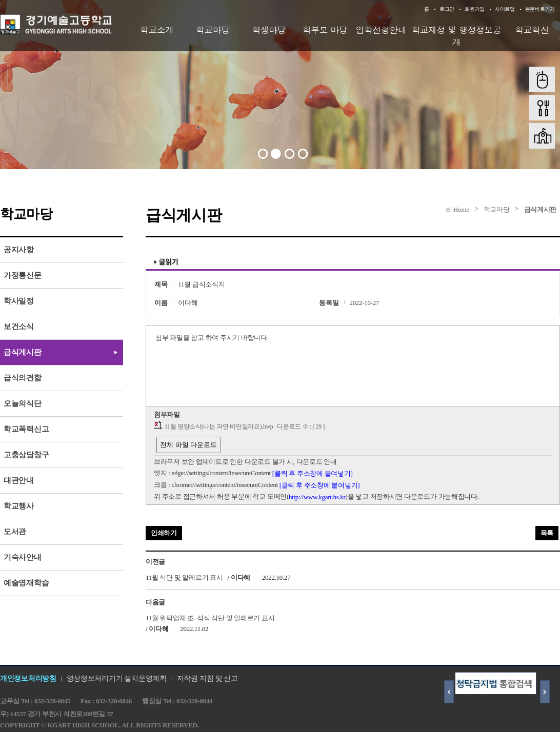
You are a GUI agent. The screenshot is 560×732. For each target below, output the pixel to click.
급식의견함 (23, 378)
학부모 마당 (325, 30)
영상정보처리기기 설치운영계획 (117, 678)
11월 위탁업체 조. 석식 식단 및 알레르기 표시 (210, 617)
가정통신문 (23, 275)
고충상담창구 (26, 455)
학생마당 (269, 30)
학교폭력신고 (26, 429)
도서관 (15, 532)
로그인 (447, 9)
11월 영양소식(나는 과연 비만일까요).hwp (219, 427)
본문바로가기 (540, 9)
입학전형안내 (381, 30)
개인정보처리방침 (28, 678)
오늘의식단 (23, 403)
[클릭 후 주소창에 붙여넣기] (313, 473)
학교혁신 (532, 30)
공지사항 (19, 250)
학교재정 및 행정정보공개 (456, 36)
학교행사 (19, 506)
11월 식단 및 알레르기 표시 (184, 577)
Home (461, 209)
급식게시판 (541, 209)
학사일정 (19, 301)
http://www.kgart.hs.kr (317, 497)
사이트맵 (505, 9)
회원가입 (475, 9)
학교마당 (213, 30)
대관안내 (19, 480)
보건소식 (19, 327)
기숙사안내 (23, 557)
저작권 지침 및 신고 (207, 678)
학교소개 (157, 30)
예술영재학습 (26, 583)
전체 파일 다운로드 (188, 445)
